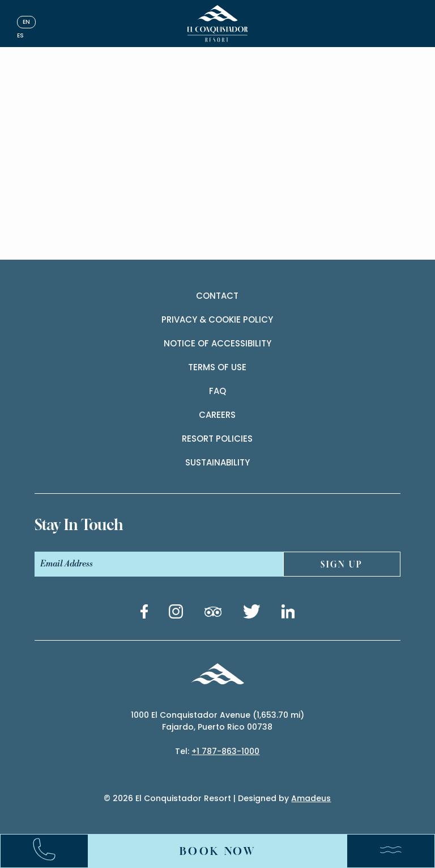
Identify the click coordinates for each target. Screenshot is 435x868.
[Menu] (385, 851)
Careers (217, 415)
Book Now (218, 851)
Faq (217, 391)
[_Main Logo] (218, 24)
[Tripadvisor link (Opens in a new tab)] (213, 614)
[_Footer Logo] (217, 676)
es (20, 35)
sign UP (342, 564)
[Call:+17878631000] (50, 851)
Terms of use (217, 367)
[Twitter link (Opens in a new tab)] (252, 613)
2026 (123, 798)
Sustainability (217, 462)
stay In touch (79, 525)
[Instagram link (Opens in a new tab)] (176, 613)
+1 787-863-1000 (225, 751)
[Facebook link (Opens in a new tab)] (144, 613)
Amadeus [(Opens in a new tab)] (311, 798)
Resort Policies (217, 439)
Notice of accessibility (217, 343)
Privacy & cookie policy (217, 319)
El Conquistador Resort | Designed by (233, 798)
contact (217, 296)
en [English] (26, 22)
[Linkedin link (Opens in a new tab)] (288, 613)
